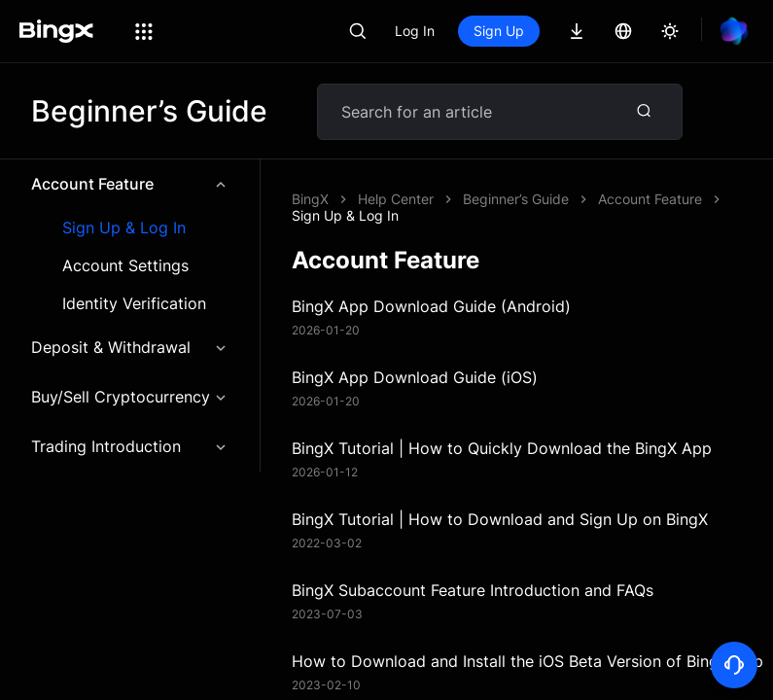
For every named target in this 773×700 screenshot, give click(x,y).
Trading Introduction (130, 446)
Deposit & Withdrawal (130, 347)
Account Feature (130, 184)
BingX (310, 199)
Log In (415, 31)
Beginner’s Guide (516, 199)
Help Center (396, 199)
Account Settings (125, 266)
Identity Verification (134, 304)
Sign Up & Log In (124, 228)
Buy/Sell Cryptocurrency (130, 397)
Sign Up (499, 31)
